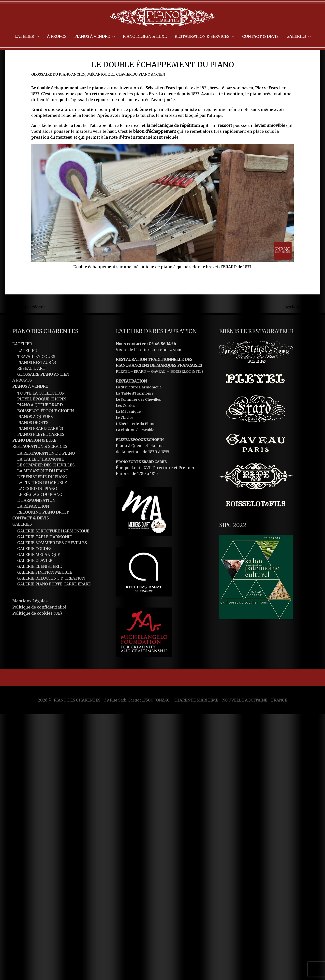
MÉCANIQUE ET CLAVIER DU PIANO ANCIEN (135, 90)
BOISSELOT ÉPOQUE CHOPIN (45, 426)
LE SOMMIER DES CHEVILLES (46, 480)
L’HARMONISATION (36, 516)
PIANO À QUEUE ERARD (40, 421)
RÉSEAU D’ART (31, 384)
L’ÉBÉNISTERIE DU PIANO (42, 492)
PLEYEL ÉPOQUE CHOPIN (42, 415)
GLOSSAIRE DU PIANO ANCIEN (61, 90)
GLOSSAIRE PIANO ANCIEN (43, 390)
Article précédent (25, 323)
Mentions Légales (30, 616)
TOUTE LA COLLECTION (41, 409)
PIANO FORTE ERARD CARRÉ (144, 481)
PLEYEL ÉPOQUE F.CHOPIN (142, 460)
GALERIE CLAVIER (35, 576)
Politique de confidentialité (39, 622)
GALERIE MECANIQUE (39, 570)
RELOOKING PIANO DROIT (43, 528)
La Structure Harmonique (141, 409)
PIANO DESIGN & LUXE (34, 456)
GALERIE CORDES (34, 564)
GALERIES (22, 539)
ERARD (142, 387)
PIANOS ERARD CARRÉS (40, 444)
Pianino (157, 466)
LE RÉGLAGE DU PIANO (40, 510)
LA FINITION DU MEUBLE (42, 498)
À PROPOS (22, 396)
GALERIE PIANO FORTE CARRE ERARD (54, 599)
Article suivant (303, 323)
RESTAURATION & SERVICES (40, 462)
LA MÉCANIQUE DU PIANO (43, 486)
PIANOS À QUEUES (35, 432)
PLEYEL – (126, 387)
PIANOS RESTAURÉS (37, 378)
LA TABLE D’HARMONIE (41, 475)
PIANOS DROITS (33, 438)
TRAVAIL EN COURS (36, 372)
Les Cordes (127, 426)
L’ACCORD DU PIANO (37, 504)
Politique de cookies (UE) (37, 628)
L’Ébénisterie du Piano (138, 444)
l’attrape (215, 132)
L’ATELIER (22, 360)
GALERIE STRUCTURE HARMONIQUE (53, 546)
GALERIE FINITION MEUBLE (45, 587)
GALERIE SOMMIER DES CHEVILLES (52, 558)
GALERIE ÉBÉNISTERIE (39, 582)
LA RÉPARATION (33, 522)
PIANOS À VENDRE (30, 402)
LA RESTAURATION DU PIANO (46, 469)
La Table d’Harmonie (137, 415)
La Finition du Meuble (137, 450)
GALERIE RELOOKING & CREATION (51, 593)
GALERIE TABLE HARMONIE (44, 552)
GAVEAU (162, 387)
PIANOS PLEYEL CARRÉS (41, 450)
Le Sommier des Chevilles (141, 421)
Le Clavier (126, 438)
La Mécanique (130, 432)
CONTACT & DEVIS (30, 533)
